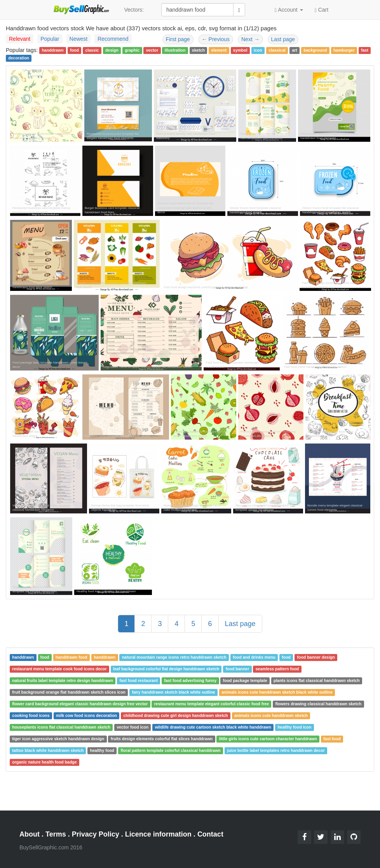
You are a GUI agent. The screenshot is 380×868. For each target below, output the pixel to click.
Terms (56, 834)
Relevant (20, 39)
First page (178, 39)
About (30, 834)
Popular (50, 39)
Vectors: (134, 10)
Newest (79, 39)
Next (250, 39)
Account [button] (289, 10)
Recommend (113, 39)
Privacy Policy (96, 834)
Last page (283, 39)
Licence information (158, 834)
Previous (216, 39)
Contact (210, 834)
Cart (322, 9)
